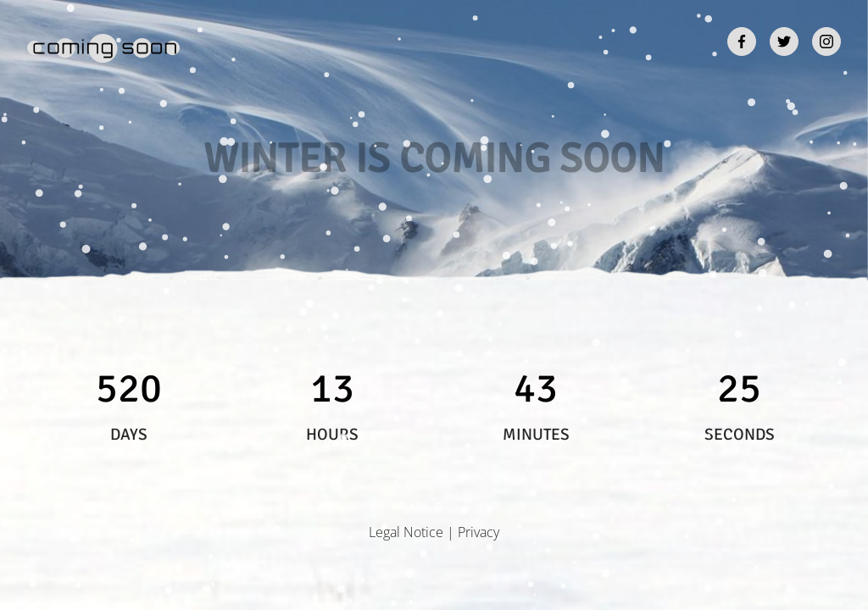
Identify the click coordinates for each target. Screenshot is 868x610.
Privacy (479, 532)
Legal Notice (406, 532)
